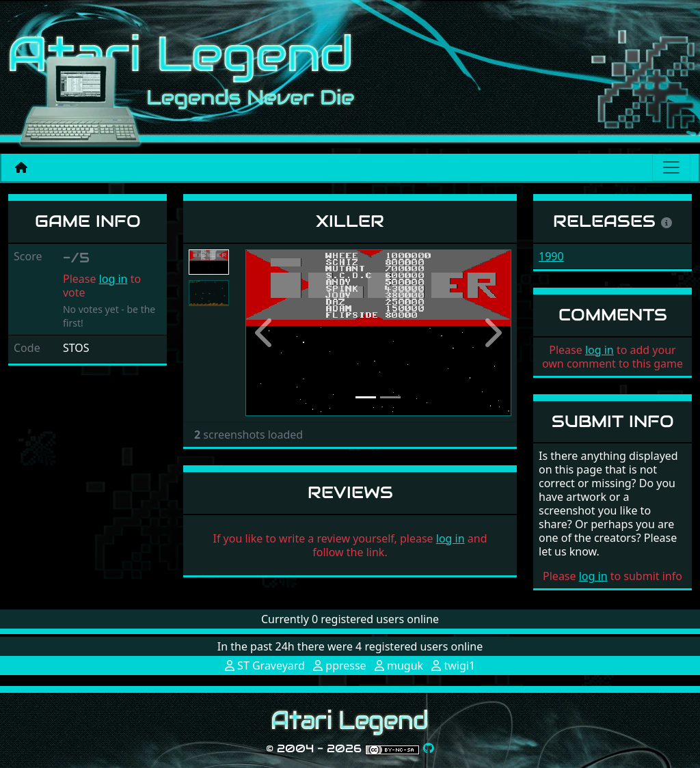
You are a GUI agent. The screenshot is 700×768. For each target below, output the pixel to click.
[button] (265, 333)
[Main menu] (671, 167)
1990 (551, 256)
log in (113, 279)
